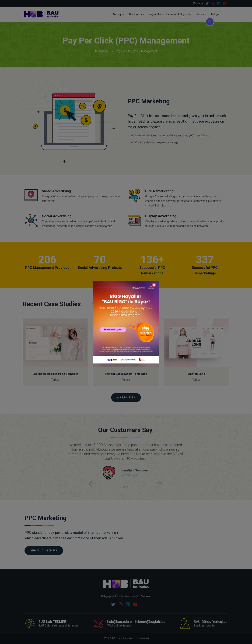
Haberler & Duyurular (179, 14)
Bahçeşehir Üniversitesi (136, 638)
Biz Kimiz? (136, 14)
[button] (124, 487)
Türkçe (215, 14)
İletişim (201, 14)
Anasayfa (118, 14)
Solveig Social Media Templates (126, 374)
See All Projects (104, 304)
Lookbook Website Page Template (55, 374)
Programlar (154, 14)
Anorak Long (197, 374)
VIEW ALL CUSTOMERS (44, 551)
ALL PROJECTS (126, 398)
